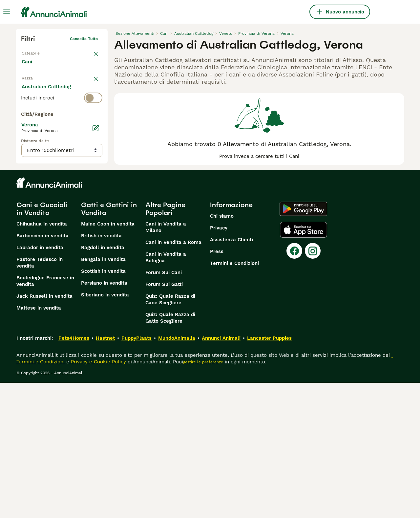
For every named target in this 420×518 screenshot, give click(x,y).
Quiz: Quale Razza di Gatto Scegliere (170, 453)
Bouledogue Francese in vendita (45, 416)
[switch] (62, 94)
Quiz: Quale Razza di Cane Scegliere (170, 435)
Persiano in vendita (104, 418)
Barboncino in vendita (42, 371)
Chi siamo (222, 351)
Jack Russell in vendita (44, 431)
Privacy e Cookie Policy (98, 497)
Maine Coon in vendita (108, 359)
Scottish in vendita (103, 406)
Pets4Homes (74, 473)
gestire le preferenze (203, 497)
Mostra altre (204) (49, 236)
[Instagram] (313, 386)
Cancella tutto (84, 39)
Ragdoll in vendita (103, 383)
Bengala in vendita (103, 395)
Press (217, 387)
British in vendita (101, 371)
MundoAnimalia (177, 473)
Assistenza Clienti (231, 375)
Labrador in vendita (40, 383)
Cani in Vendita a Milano (166, 362)
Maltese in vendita (39, 443)
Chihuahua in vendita (42, 359)
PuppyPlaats (136, 473)
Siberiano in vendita (105, 430)
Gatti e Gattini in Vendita (109, 344)
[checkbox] (25, 127)
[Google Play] (303, 344)
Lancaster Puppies (269, 473)
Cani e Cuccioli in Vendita (42, 344)
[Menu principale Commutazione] (7, 12)
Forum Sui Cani (164, 408)
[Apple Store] (304, 365)
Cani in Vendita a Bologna (166, 393)
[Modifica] (96, 265)
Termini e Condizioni (234, 399)
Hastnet (105, 473)
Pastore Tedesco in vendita (40, 398)
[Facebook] (294, 386)
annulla (91, 81)
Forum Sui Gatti (164, 420)
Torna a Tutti (34, 52)
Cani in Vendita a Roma (173, 378)
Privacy (219, 363)
